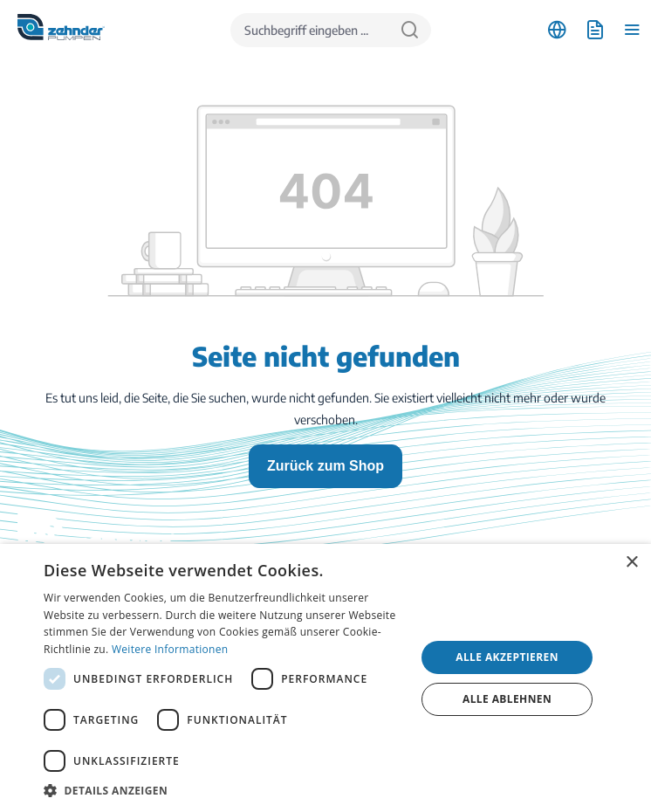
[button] (224, 790)
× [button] (631, 563)
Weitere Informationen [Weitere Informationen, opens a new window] (170, 649)
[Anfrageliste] (595, 30)
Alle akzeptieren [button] (507, 657)
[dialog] (325, 678)
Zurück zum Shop (325, 466)
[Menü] (632, 30)
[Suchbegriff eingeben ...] (310, 30)
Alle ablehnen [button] (507, 699)
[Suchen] (410, 30)
